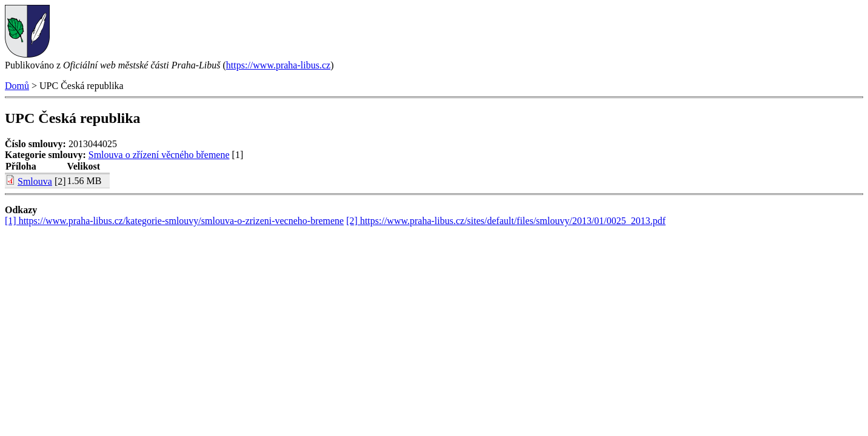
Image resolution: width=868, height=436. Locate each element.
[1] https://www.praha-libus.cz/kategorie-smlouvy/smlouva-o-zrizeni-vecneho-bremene (174, 221)
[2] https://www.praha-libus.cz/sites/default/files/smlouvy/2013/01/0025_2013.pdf (506, 221)
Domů (17, 86)
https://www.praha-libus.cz (278, 65)
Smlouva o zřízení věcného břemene (159, 155)
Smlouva (35, 181)
